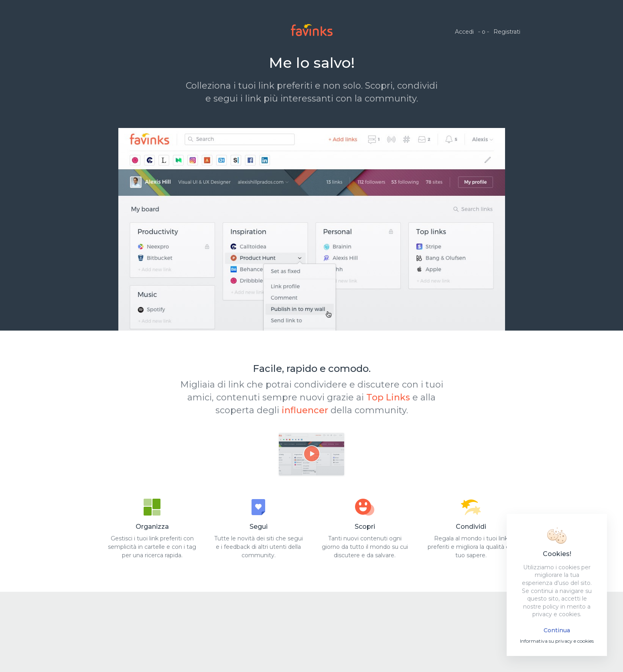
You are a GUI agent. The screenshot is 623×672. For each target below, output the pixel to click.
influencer (305, 410)
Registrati (507, 32)
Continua (557, 630)
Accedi (464, 32)
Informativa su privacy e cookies (557, 641)
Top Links (388, 397)
